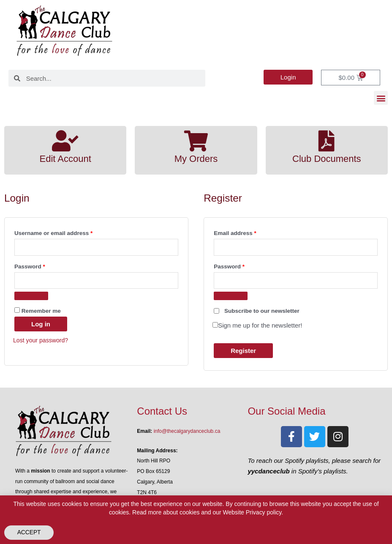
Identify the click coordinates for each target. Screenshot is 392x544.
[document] (196, 272)
